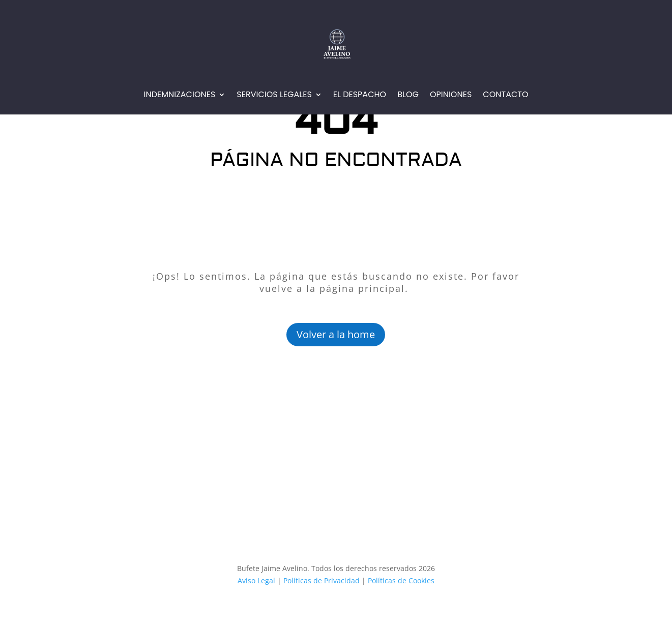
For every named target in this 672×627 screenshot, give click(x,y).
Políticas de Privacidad (322, 580)
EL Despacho (360, 96)
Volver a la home (336, 334)
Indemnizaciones (179, 96)
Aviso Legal (256, 580)
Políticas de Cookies (400, 580)
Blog (408, 96)
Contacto (505, 96)
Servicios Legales (274, 96)
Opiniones (451, 96)
